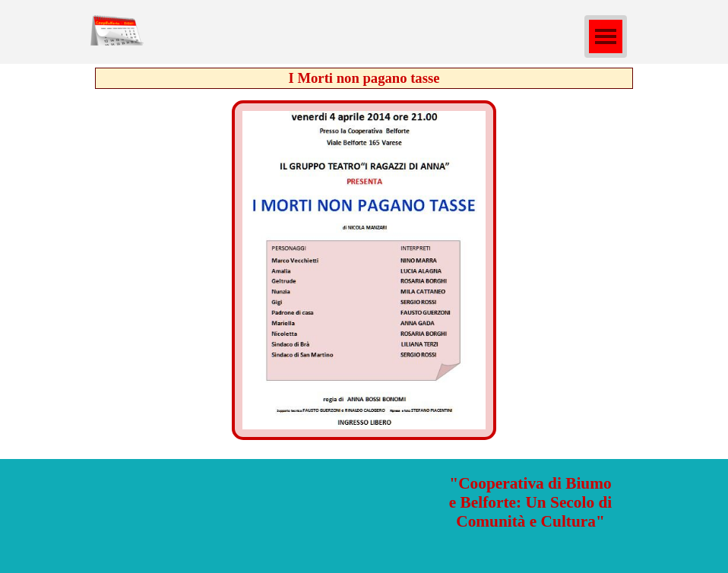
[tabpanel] (530, 503)
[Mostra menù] (606, 36)
